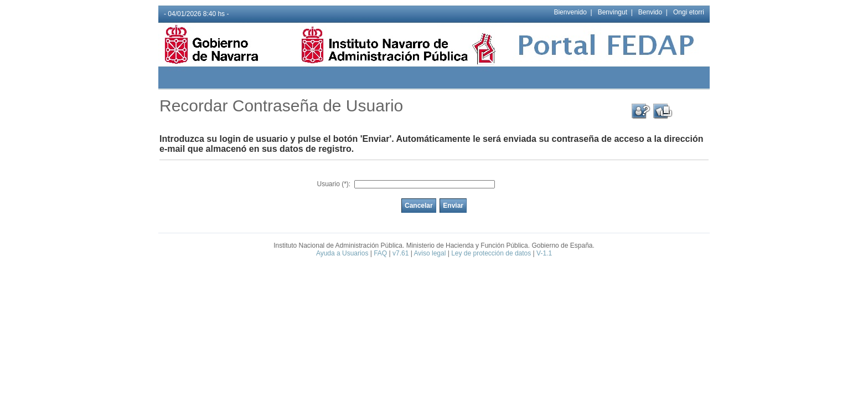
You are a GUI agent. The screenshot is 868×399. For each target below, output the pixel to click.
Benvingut (613, 12)
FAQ (380, 253)
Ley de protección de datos (491, 253)
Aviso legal (430, 253)
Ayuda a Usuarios (342, 253)
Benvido (650, 12)
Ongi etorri (689, 12)
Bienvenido (570, 12)
